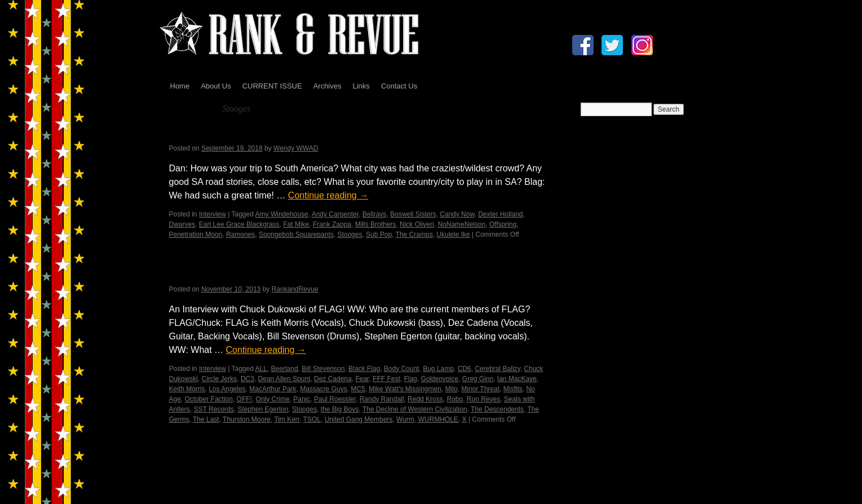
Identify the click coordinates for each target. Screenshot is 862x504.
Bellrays (375, 214)
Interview (213, 214)
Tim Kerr (287, 419)
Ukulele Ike (453, 235)
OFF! (244, 399)
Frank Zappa (332, 224)
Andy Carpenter (335, 214)
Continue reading (328, 195)
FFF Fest (386, 379)
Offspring (503, 224)
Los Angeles (227, 389)
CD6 (465, 369)
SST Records (214, 409)
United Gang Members (359, 419)
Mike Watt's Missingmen (405, 389)
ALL (261, 369)
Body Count (402, 369)
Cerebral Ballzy (497, 369)
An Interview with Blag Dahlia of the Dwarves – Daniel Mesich (342, 134)
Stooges (350, 235)
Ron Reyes (483, 399)
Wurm (405, 419)
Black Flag (364, 369)
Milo (452, 389)
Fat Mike (296, 224)
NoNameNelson (461, 224)
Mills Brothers (376, 224)
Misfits (513, 389)
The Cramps (414, 235)
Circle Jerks (220, 379)
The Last (206, 419)
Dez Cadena (333, 379)
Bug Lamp (438, 369)
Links (361, 86)
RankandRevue (295, 289)
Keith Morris (187, 389)
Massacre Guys (323, 389)
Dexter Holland (500, 214)
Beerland (285, 369)
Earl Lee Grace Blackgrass (239, 224)
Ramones (240, 235)
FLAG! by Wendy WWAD (238, 274)
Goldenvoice (439, 379)
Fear (362, 379)
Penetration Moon (196, 235)
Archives (328, 86)
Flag (410, 379)
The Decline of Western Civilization (415, 409)
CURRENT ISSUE (272, 86)
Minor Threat (480, 389)
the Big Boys (340, 409)
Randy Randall (382, 399)
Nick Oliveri (417, 224)
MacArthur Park (273, 389)
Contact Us (399, 86)
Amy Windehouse (282, 214)
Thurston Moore (247, 419)
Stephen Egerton (263, 409)
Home (180, 86)
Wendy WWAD (296, 148)
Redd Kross (425, 399)
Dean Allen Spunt (284, 379)
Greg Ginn (478, 379)
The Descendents (497, 409)
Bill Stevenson (323, 369)
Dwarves (182, 224)
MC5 (358, 389)
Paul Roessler (335, 399)
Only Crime (273, 399)
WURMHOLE (438, 419)
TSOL (312, 419)
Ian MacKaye (517, 379)
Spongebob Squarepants (296, 235)
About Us (216, 86)
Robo (455, 399)
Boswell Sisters (413, 214)
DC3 (247, 379)
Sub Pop (379, 235)
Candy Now (457, 214)
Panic (302, 399)
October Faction (209, 399)
